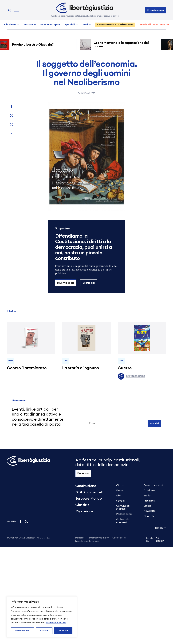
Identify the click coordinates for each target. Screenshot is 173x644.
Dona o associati (153, 485)
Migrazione (84, 511)
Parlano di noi (124, 514)
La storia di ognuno (81, 368)
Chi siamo (10, 25)
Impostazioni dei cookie (87, 541)
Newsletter (150, 511)
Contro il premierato (27, 368)
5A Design (155, 540)
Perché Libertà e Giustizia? (34, 45)
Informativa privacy (99, 538)
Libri (12, 311)
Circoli (120, 485)
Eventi (120, 491)
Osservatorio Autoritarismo (115, 25)
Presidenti (149, 501)
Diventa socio (155, 10)
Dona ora (83, 473)
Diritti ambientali (89, 492)
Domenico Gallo (131, 376)
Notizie (28, 25)
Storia (147, 496)
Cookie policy (119, 538)
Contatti (149, 516)
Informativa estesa (56, 623)
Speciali (70, 25)
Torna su (160, 528)
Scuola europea (50, 25)
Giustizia (82, 505)
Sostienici (89, 283)
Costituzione (86, 486)
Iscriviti (154, 424)
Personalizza (22, 631)
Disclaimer (80, 538)
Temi (85, 25)
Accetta (63, 631)
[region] (42, 617)
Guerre (125, 368)
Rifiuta (44, 631)
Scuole (147, 506)
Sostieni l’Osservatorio (154, 25)
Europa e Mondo (89, 499)
